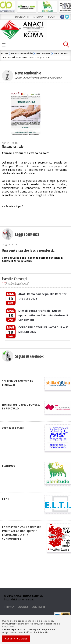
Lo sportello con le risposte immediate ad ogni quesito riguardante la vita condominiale (21, 533)
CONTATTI (38, 607)
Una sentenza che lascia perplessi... (29, 250)
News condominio (22, 54)
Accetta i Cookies (16, 639)
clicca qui (33, 629)
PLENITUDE (9, 466)
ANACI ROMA (43, 54)
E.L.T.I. (6, 499)
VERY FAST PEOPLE (13, 428)
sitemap (38, 17)
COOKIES (23, 607)
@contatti (22, 17)
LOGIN (52, 17)
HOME (5, 54)
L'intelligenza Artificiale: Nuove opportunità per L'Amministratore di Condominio (43, 315)
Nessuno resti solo (13, 146)
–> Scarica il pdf (12, 206)
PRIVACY (9, 607)
